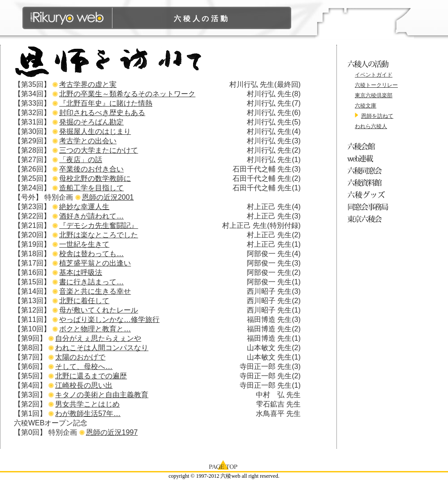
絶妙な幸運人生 (84, 207)
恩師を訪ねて (377, 116)
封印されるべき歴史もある (102, 113)
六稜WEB (67, 18)
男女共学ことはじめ (87, 404)
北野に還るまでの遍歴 (91, 376)
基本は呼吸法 (81, 272)
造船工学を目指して (91, 188)
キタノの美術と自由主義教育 (102, 395)
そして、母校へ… (84, 366)
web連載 (369, 158)
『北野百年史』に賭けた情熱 (106, 103)
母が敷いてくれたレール (99, 310)
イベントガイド (374, 75)
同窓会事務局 (369, 207)
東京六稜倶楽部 (374, 95)
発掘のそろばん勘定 (91, 122)
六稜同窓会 (369, 170)
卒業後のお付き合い (91, 169)
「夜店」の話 (81, 160)
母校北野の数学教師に (95, 178)
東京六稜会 (369, 219)
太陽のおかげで (80, 357)
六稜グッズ (369, 195)
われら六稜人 (371, 126)
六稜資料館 (369, 182)
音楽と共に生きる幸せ (95, 291)
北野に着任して (84, 301)
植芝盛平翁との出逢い (95, 263)
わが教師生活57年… (88, 414)
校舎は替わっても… (91, 254)
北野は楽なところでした (99, 235)
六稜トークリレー (376, 85)
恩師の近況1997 (112, 432)
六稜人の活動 (202, 19)
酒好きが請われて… (91, 216)
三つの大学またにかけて (99, 150)
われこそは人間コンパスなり (102, 348)
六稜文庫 (366, 106)
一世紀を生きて (84, 244)
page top (224, 464)
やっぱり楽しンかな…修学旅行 (109, 319)
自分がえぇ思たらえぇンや (98, 338)
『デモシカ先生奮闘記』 (99, 225)
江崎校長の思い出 (84, 385)
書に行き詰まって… (91, 282)
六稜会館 (369, 146)
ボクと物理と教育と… (95, 329)
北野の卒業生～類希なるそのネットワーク (127, 94)
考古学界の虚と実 (88, 84)
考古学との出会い (88, 141)
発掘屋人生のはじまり (95, 131)
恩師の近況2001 (108, 197)
